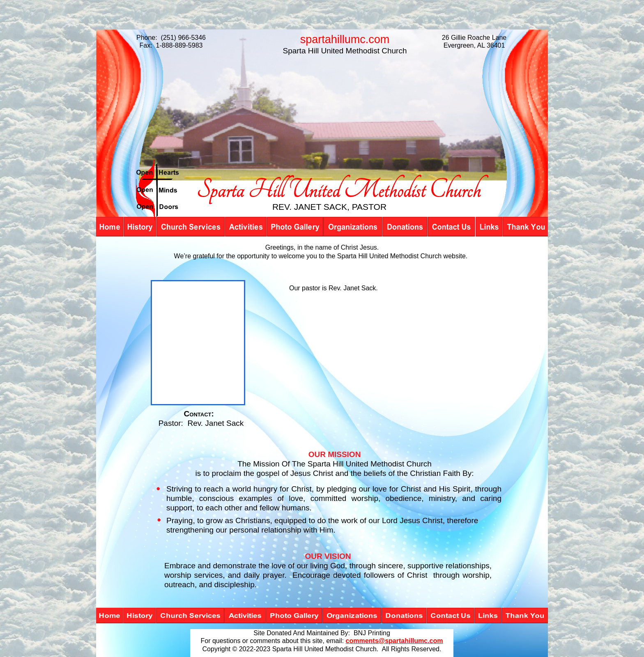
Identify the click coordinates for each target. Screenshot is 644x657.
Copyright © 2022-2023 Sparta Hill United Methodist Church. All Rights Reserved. (322, 649)
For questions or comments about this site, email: (272, 641)
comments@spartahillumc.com (394, 641)
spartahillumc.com (345, 39)
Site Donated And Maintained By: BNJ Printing (322, 633)
